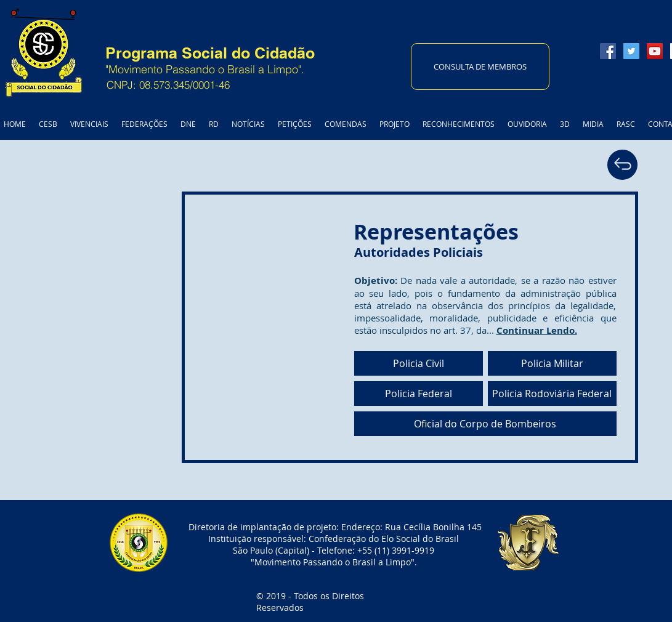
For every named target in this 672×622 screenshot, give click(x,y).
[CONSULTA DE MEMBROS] (480, 67)
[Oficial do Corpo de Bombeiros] (485, 424)
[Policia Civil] (419, 363)
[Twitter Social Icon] (631, 51)
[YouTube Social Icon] (655, 51)
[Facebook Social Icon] (608, 51)
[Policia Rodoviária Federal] (552, 394)
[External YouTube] (184, 328)
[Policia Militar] (552, 363)
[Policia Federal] (419, 394)
